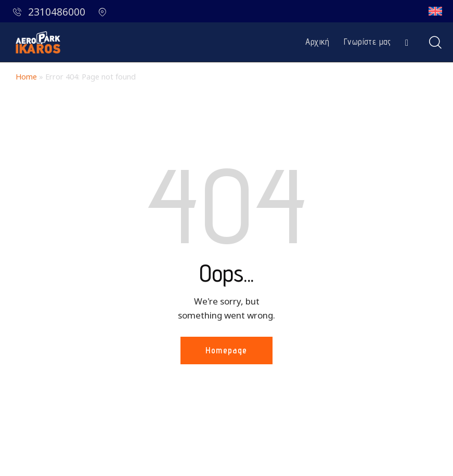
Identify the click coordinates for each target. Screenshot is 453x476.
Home (26, 77)
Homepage (226, 350)
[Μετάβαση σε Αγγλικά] (435, 11)
